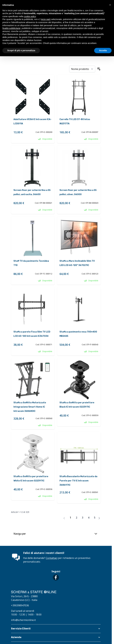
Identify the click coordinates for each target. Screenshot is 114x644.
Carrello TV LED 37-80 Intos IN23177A (75, 121)
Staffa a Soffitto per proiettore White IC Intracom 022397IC (31, 479)
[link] (64, 518)
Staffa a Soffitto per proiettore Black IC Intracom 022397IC (77, 405)
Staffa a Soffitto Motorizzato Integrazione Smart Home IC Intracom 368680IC (30, 407)
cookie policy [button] (30, 16)
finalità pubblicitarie (11, 28)
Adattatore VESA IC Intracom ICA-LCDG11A (32, 121)
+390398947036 (20, 605)
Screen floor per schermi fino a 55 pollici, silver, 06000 (78, 192)
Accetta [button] (103, 50)
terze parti (46, 19)
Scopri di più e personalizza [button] (21, 50)
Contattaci (52, 558)
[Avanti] (99, 518)
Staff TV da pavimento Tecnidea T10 (31, 263)
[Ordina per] (82, 69)
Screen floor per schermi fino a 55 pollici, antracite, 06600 (32, 192)
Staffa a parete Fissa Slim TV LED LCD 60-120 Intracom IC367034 (32, 334)
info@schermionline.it (23, 620)
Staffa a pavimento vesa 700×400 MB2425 (78, 334)
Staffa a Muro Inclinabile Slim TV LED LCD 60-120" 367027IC (77, 263)
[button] (56, 629)
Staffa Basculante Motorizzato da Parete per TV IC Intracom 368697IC (78, 481)
